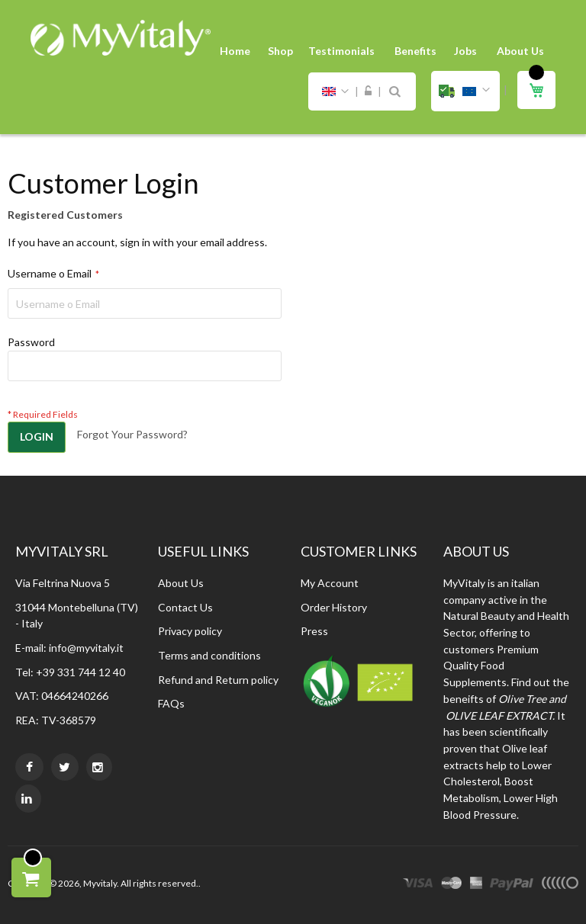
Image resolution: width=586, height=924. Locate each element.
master (452, 885)
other (560, 885)
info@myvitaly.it (86, 648)
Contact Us (185, 607)
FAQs (171, 703)
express (476, 885)
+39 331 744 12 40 (80, 672)
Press (314, 631)
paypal (512, 885)
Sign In (368, 91)
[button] (465, 91)
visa (418, 885)
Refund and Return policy (218, 680)
